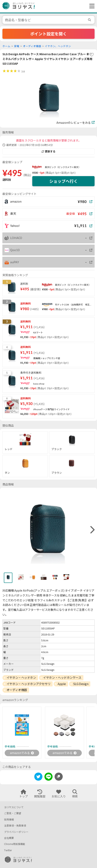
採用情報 (9, 820)
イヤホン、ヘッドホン (58, 46)
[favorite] (92, 55)
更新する (48, 151)
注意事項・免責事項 (15, 826)
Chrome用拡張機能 (15, 844)
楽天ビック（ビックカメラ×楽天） (63, 167)
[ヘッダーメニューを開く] (91, 6)
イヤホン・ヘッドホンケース (62, 678)
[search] (90, 20)
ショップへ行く (64, 181)
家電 (17, 46)
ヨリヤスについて (14, 807)
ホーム (6, 46)
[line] (48, 777)
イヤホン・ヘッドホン (21, 678)
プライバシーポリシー (16, 832)
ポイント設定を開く (48, 34)
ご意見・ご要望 (13, 813)
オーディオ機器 (32, 46)
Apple (62, 684)
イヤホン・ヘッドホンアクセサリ (29, 684)
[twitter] (38, 777)
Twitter (8, 850)
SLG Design (81, 684)
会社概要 (9, 838)
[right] (92, 530)
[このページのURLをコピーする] (59, 777)
